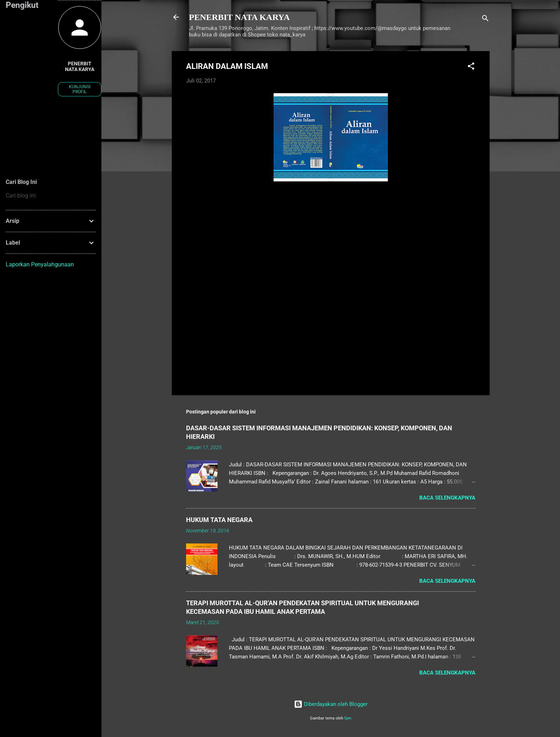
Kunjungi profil (80, 89)
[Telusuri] (485, 19)
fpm (348, 718)
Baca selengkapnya (447, 498)
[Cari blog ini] (51, 196)
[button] (471, 67)
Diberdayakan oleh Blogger (331, 704)
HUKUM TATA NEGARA (219, 520)
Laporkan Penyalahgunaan (40, 264)
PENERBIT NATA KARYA (239, 17)
